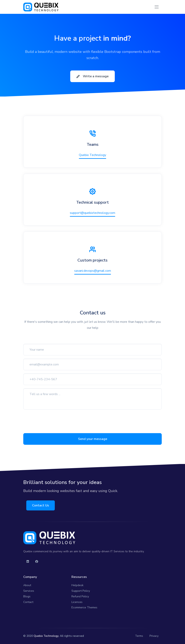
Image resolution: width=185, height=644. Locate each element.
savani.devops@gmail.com (93, 271)
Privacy (154, 636)
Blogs (27, 596)
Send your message (93, 439)
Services (29, 591)
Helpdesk (77, 585)
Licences (77, 602)
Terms (139, 636)
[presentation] (54, 421)
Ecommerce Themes (84, 607)
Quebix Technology (92, 155)
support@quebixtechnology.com (92, 213)
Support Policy (81, 591)
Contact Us (41, 505)
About (27, 585)
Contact (28, 602)
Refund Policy (80, 596)
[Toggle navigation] (157, 7)
